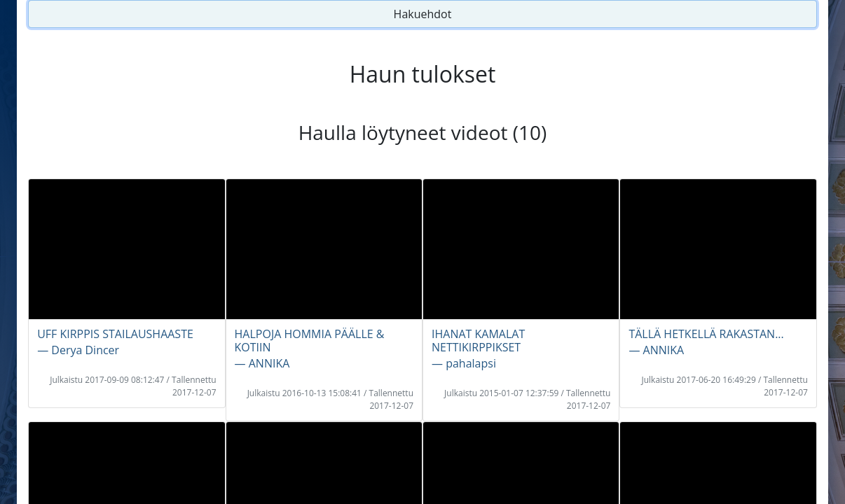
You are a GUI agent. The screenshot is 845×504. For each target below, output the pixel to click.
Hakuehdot (423, 14)
